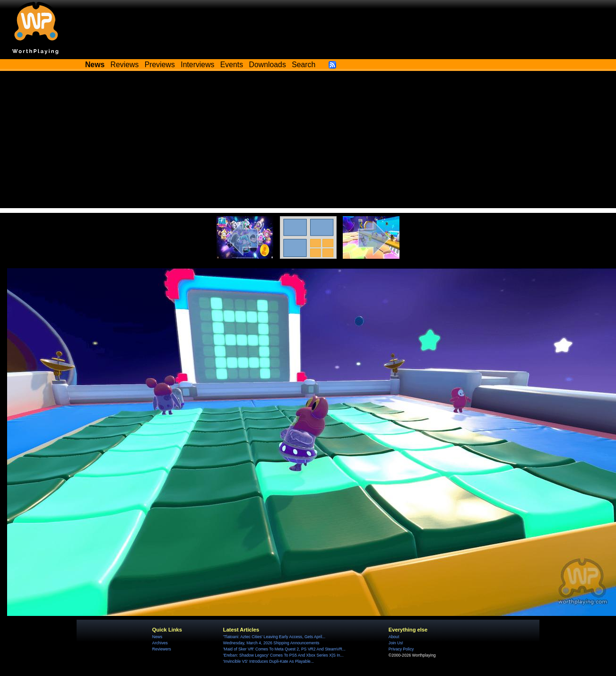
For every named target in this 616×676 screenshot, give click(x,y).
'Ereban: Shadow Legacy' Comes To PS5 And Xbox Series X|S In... (283, 655)
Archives (160, 643)
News (157, 637)
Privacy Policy (401, 649)
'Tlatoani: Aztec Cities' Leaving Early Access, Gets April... (274, 637)
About (394, 637)
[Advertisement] (308, 142)
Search (304, 65)
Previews (160, 65)
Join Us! (396, 643)
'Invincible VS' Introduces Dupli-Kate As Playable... (269, 661)
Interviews (197, 65)
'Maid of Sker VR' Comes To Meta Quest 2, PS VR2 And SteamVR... (284, 649)
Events (232, 65)
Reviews (125, 65)
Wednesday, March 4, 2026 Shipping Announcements (271, 643)
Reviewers (162, 649)
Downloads (268, 65)
